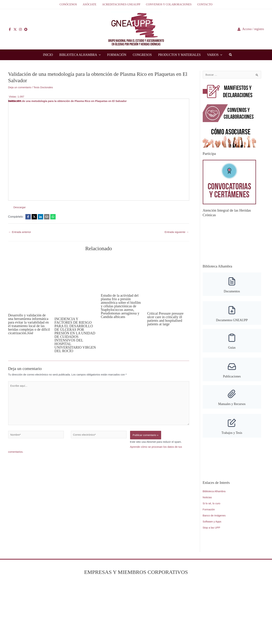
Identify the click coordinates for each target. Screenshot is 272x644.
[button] (231, 55)
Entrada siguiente (177, 232)
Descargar (20, 207)
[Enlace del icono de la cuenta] (251, 29)
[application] (99, 55)
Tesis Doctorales (43, 87)
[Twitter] (15, 29)
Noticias (207, 497)
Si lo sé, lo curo (212, 503)
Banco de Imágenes (215, 515)
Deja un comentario (20, 87)
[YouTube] (26, 29)
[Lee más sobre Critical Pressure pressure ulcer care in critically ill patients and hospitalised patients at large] (168, 282)
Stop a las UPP (212, 527)
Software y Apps (212, 521)
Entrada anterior (20, 232)
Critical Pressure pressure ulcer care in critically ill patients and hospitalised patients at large (165, 319)
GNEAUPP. (15, 101)
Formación (209, 509)
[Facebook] (10, 29)
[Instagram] (20, 29)
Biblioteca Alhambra (215, 491)
